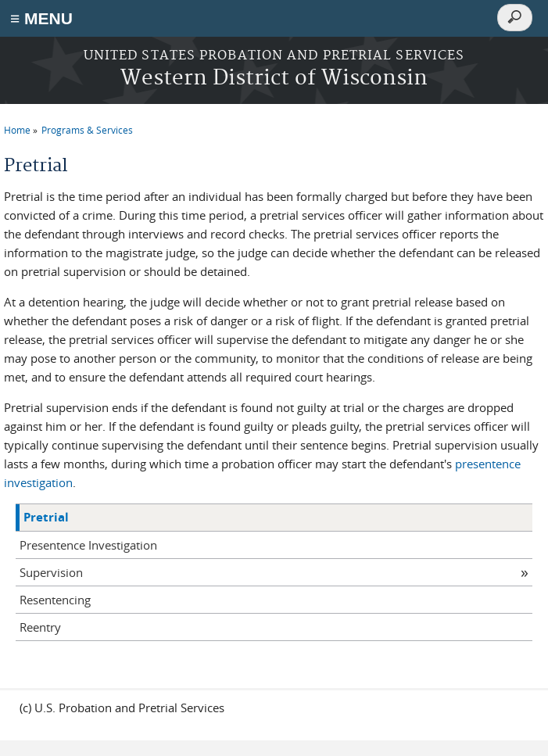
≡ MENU (41, 18)
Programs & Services (87, 130)
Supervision (51, 572)
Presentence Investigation (88, 545)
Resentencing (55, 600)
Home (17, 130)
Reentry (40, 627)
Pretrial (46, 517)
